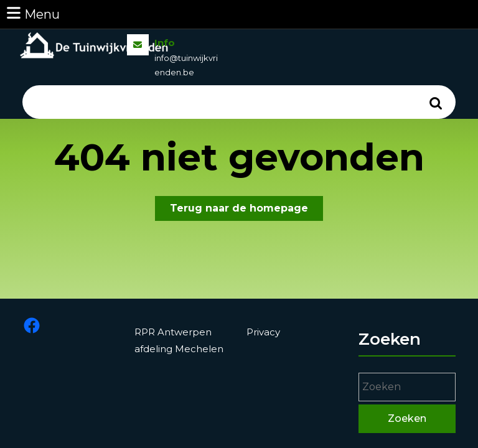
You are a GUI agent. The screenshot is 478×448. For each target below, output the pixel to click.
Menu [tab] (32, 13)
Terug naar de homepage (246, 211)
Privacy (265, 334)
